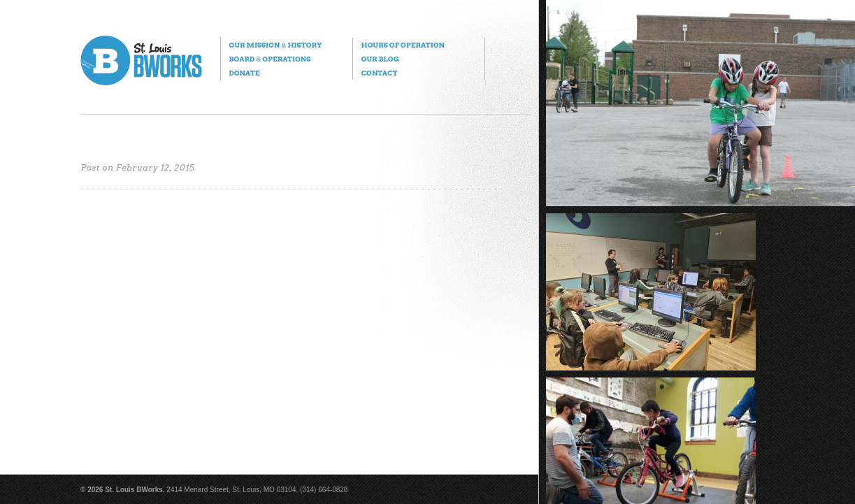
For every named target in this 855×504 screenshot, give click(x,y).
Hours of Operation (402, 45)
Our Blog (380, 59)
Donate (244, 73)
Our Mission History (275, 45)
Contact (379, 73)
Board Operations (270, 59)
